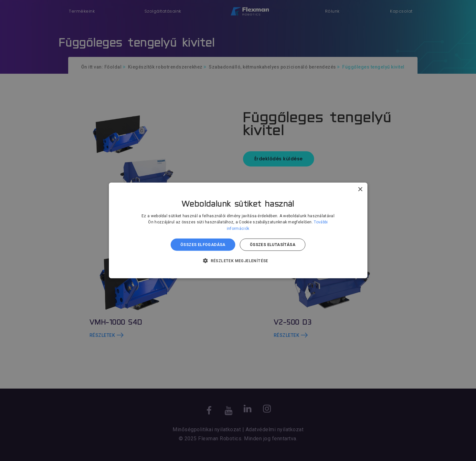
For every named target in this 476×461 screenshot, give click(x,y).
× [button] (360, 190)
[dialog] (238, 230)
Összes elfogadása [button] (203, 245)
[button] (238, 261)
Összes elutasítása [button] (273, 245)
